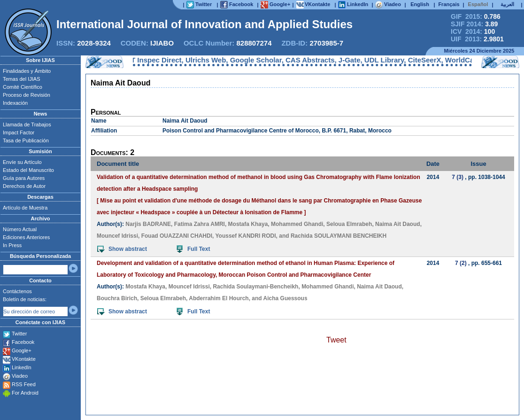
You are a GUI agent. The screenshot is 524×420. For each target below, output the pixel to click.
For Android (25, 393)
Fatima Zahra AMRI (200, 224)
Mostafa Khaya (248, 224)
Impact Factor (19, 132)
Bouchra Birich (117, 298)
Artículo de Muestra (25, 208)
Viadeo (20, 376)
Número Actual (20, 229)
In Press (12, 245)
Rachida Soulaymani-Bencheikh (255, 287)
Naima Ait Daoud (398, 224)
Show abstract (122, 249)
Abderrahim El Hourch (219, 298)
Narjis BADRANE (148, 224)
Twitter (19, 334)
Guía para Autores (24, 178)
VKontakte (24, 359)
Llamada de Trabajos (27, 124)
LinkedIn (22, 367)
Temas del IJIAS (21, 79)
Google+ (22, 350)
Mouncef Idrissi (117, 236)
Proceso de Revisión (27, 95)
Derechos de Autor (24, 186)
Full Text (193, 249)
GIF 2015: (476, 16)
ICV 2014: (473, 31)
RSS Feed (24, 384)
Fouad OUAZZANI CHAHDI (177, 236)
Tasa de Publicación (26, 140)
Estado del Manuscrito (28, 170)
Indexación (15, 103)
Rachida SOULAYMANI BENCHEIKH (339, 236)
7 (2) (461, 263)
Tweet (336, 340)
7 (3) (458, 177)
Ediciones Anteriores (26, 237)
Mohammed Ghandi (297, 224)
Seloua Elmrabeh (349, 224)
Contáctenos (17, 291)
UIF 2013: (477, 39)
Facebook (23, 342)
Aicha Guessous (285, 298)
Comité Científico (23, 87)
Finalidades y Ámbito (27, 71)
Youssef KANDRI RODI (245, 236)
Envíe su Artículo (22, 162)
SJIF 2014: (474, 24)
